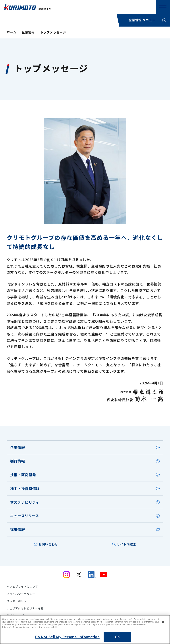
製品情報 (18, 461)
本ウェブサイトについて (22, 586)
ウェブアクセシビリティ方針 (25, 608)
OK (117, 637)
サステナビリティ (25, 502)
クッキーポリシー (18, 601)
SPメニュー (163, 7)
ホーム (12, 32)
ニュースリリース (25, 516)
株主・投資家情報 (25, 488)
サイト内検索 (127, 544)
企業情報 (28, 32)
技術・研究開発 (23, 475)
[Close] (163, 622)
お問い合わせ (48, 544)
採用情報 (18, 529)
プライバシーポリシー (21, 594)
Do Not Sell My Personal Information (67, 637)
